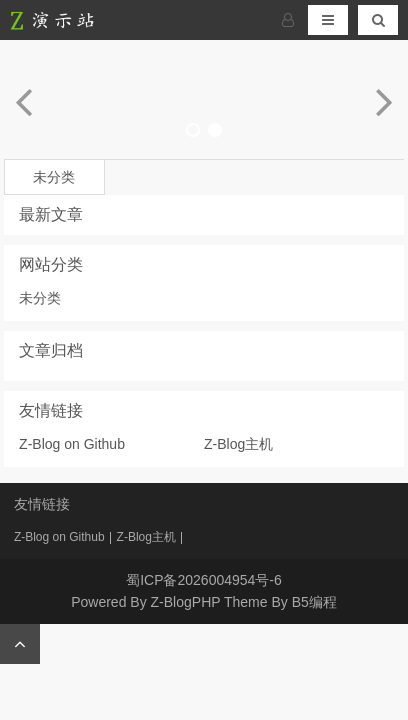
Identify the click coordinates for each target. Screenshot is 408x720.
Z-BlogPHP (186, 602)
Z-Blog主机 (238, 444)
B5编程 (314, 602)
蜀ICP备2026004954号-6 (204, 580)
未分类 (54, 177)
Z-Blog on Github (72, 444)
